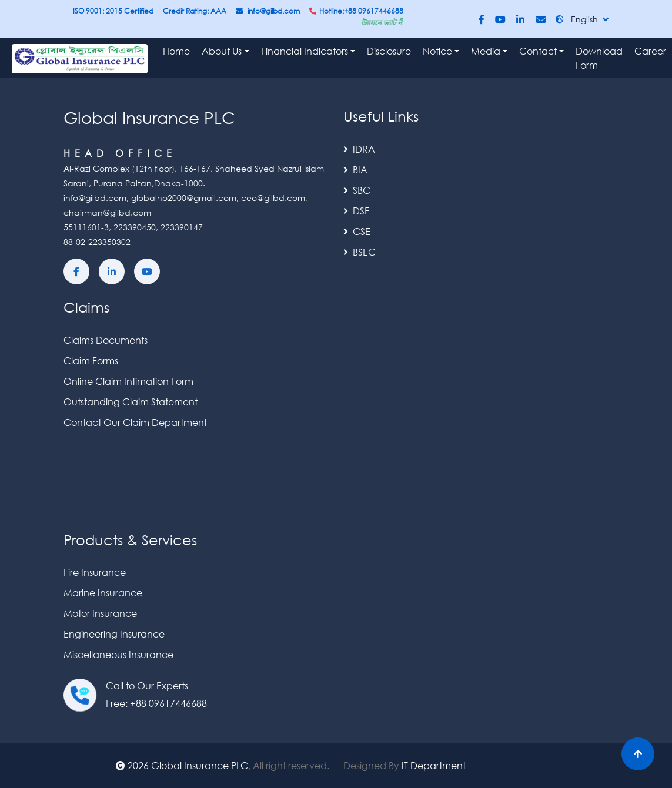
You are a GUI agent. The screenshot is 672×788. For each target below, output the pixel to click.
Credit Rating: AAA (195, 11)
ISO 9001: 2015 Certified (113, 11)
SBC (357, 190)
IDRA (359, 149)
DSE (357, 211)
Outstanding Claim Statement (131, 402)
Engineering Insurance (114, 634)
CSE (357, 231)
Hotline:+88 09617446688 (356, 11)
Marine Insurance (103, 593)
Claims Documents (106, 340)
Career (650, 51)
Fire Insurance (95, 572)
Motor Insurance (100, 613)
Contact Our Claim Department (135, 422)
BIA (355, 170)
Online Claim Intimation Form (128, 381)
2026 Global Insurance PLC (182, 765)
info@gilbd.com (268, 11)
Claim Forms (91, 361)
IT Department (434, 765)
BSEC (360, 252)
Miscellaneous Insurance (118, 654)
